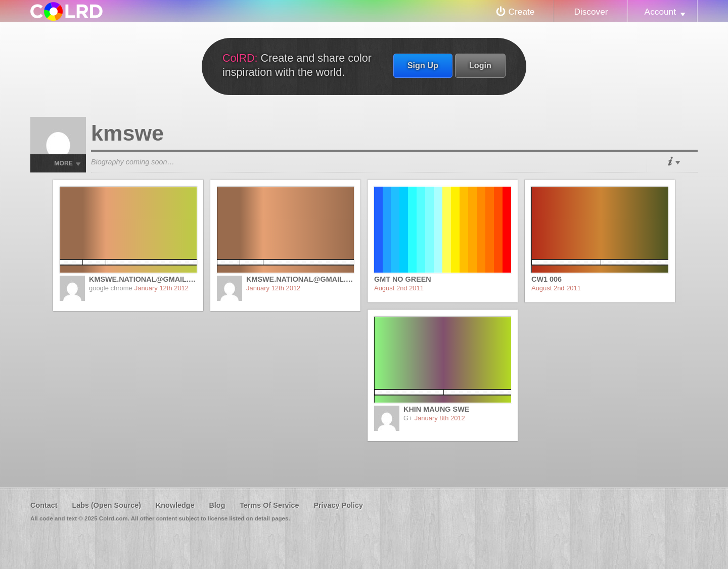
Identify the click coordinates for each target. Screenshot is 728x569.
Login (480, 65)
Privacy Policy (338, 505)
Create (522, 12)
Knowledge (175, 505)
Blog (217, 505)
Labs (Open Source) (106, 505)
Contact (44, 505)
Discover (591, 12)
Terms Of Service (269, 505)
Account (660, 12)
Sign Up (423, 65)
